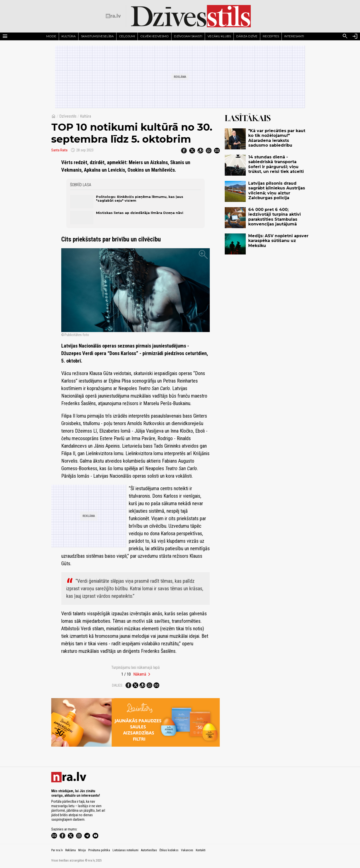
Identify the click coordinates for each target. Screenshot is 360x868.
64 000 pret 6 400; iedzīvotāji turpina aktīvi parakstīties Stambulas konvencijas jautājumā (274, 217)
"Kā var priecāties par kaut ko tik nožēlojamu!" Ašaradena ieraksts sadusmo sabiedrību (277, 138)
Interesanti (294, 36)
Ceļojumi (127, 36)
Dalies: (117, 685)
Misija (82, 850)
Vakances (187, 850)
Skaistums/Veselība (97, 36)
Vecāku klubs (219, 36)
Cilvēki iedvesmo (154, 36)
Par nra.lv (57, 850)
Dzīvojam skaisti (188, 36)
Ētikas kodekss (169, 850)
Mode (51, 36)
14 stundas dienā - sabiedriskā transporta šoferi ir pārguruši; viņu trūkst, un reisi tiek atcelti (276, 164)
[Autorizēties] (355, 36)
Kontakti (201, 850)
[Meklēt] (345, 36)
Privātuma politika (99, 850)
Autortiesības (149, 850)
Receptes (271, 36)
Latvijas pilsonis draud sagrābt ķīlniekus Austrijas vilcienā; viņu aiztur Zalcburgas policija (277, 191)
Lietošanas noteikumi (125, 850)
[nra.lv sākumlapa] (113, 16)
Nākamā (140, 674)
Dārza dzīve (247, 36)
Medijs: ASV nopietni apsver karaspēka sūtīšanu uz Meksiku (278, 241)
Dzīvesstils (68, 116)
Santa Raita (59, 150)
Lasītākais (248, 118)
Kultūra (69, 36)
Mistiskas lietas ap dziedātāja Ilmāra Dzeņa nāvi (140, 213)
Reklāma (70, 850)
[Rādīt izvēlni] (5, 36)
